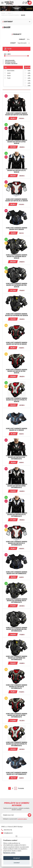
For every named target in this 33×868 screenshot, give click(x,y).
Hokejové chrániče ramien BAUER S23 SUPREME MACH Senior (17, 257)
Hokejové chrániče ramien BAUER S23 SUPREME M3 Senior (16, 315)
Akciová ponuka (10, 60)
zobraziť (22, 39)
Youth (9, 78)
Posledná (21, 788)
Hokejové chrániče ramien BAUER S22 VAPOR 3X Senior (17, 343)
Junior (9, 73)
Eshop (3, 13)
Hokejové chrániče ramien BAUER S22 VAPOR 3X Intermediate (17, 687)
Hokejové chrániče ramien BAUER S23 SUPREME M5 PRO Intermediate (17, 629)
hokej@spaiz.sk (7, 833)
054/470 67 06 (7, 830)
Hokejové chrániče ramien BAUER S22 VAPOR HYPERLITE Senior (17, 400)
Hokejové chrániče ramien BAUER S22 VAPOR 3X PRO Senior (17, 371)
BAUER (23, 15)
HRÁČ (9, 13)
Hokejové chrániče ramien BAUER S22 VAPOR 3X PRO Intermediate (17, 715)
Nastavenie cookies (9, 853)
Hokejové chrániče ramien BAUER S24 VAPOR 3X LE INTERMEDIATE (17, 543)
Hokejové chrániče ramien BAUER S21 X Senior (17, 429)
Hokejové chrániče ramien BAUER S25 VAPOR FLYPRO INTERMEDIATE (17, 486)
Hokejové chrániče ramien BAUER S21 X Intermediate (17, 773)
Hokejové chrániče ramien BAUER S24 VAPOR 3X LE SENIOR (17, 200)
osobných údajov (22, 819)
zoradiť (13, 43)
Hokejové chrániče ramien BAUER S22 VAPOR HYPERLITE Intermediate (17, 744)
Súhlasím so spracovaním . (15, 819)
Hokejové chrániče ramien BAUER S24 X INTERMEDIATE (17, 573)
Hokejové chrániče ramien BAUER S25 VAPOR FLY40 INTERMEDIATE (17, 457)
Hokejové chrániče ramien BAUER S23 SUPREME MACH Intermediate (17, 601)
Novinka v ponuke (10, 62)
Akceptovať (16, 858)
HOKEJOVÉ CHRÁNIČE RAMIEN (10, 15)
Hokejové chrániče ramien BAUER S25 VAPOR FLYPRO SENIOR (17, 142)
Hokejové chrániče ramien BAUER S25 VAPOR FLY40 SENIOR (17, 114)
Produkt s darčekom (11, 64)
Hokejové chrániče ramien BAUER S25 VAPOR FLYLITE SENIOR (17, 170)
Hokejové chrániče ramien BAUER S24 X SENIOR (17, 229)
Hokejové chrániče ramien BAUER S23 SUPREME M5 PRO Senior (17, 285)
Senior (9, 76)
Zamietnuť (17, 863)
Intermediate (11, 71)
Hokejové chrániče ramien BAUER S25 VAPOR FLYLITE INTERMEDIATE (17, 515)
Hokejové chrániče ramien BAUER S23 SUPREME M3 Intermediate (17, 658)
